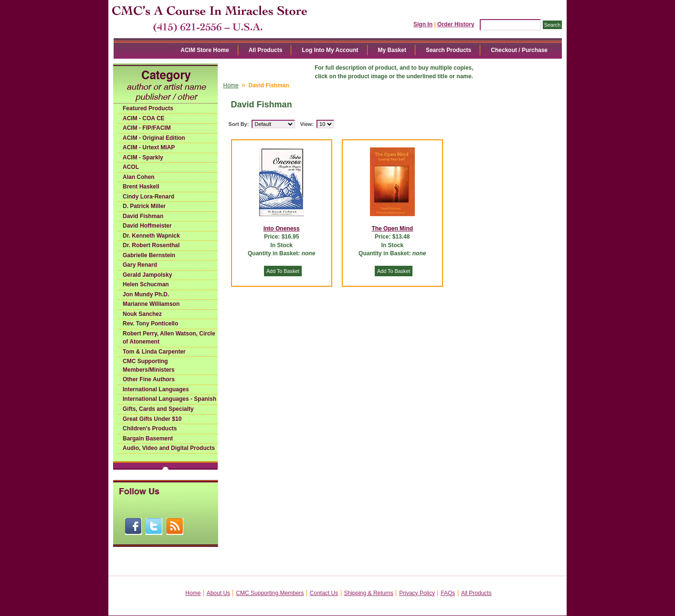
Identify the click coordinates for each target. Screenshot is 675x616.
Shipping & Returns (369, 593)
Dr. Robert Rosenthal (151, 245)
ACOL (131, 167)
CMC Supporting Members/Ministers (149, 365)
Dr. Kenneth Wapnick (151, 236)
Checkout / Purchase (519, 50)
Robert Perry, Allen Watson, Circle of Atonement (169, 338)
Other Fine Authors (149, 379)
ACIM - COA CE (144, 118)
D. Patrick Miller (144, 206)
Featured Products (148, 108)
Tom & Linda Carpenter (154, 352)
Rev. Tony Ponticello (150, 324)
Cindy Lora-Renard (148, 197)
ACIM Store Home (205, 50)
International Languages (156, 389)
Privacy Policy (417, 593)
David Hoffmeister (147, 226)
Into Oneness (282, 229)
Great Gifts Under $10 (152, 419)
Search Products (448, 50)
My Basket (392, 50)
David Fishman (143, 216)
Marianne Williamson (151, 304)
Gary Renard (140, 265)
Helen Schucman (146, 284)
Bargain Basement (148, 439)
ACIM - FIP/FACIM (147, 128)
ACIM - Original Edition (154, 138)
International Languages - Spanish (169, 399)
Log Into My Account (330, 50)
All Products (266, 50)
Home (231, 85)
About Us (218, 593)
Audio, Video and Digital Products (169, 448)
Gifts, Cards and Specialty (158, 409)
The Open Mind (392, 229)
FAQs (448, 593)
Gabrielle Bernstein (149, 255)
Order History (456, 24)
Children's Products (150, 428)
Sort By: (239, 124)
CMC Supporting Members (270, 593)
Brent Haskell (141, 187)
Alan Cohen (139, 177)
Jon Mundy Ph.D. (146, 294)
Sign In (423, 24)
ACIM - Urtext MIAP (149, 147)
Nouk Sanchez (142, 314)
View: (307, 124)
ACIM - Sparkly (143, 157)
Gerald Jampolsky (147, 275)
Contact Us (324, 593)
